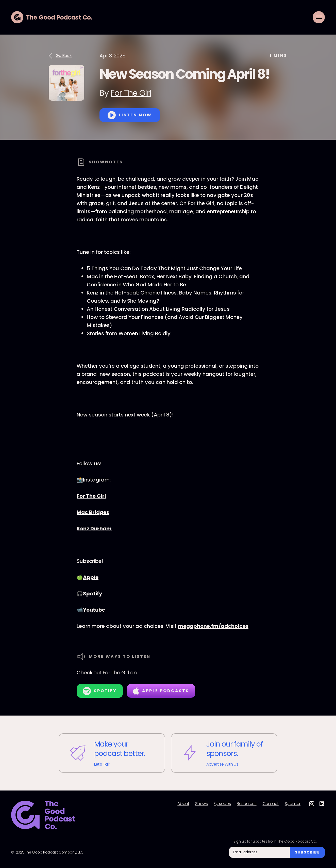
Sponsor (293, 804)
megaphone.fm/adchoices (213, 626)
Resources (247, 804)
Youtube (94, 610)
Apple (91, 577)
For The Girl (131, 93)
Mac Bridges (93, 512)
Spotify (93, 594)
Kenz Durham (94, 529)
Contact (271, 804)
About (183, 804)
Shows (201, 804)
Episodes (222, 804)
